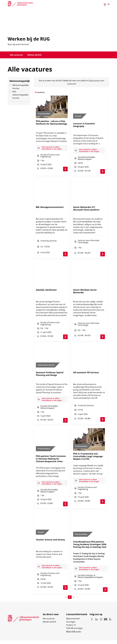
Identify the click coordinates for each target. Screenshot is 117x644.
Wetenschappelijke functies (21, 87)
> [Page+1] (77, 582)
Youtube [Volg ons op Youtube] (106, 604)
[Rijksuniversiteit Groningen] (20, 4)
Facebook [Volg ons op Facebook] (92, 604)
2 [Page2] (74, 582)
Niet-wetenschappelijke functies (20, 95)
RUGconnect (94, 81)
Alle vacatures (16, 55)
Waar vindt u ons (73, 617)
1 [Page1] (70, 582)
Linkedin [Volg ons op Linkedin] (96, 604)
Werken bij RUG (35, 55)
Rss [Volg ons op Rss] (110, 604)
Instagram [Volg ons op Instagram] (101, 604)
